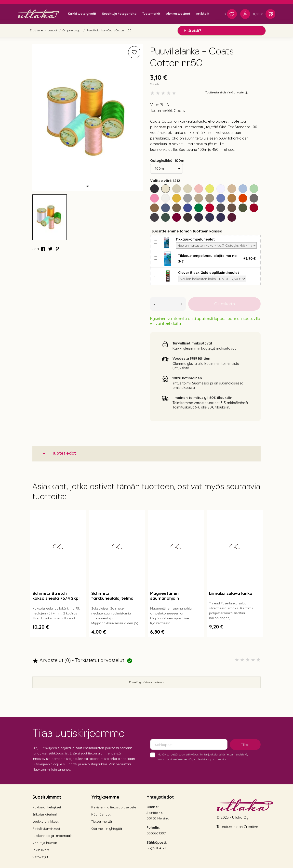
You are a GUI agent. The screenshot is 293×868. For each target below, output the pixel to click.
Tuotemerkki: (161, 111)
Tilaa (245, 745)
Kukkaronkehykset (47, 807)
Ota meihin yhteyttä (107, 829)
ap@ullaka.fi (157, 848)
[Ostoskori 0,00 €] (264, 14)
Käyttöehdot (101, 814)
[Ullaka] (39, 14)
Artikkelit (203, 14)
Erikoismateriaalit (45, 814)
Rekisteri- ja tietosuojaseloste (114, 807)
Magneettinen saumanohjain (165, 596)
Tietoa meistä (102, 821)
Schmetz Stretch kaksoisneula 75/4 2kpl (56, 596)
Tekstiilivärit (41, 850)
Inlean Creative (246, 827)
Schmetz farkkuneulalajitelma (112, 596)
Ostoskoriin (225, 304)
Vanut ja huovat (45, 843)
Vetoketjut (40, 857)
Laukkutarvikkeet (46, 821)
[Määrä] (168, 304)
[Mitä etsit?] (222, 31)
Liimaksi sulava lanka (231, 593)
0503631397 (156, 833)
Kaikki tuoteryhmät (82, 14)
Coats (179, 111)
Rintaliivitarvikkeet (46, 829)
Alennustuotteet (178, 14)
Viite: (154, 105)
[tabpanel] (88, 117)
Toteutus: (225, 827)
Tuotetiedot (59, 453)
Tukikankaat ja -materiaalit (52, 836)
